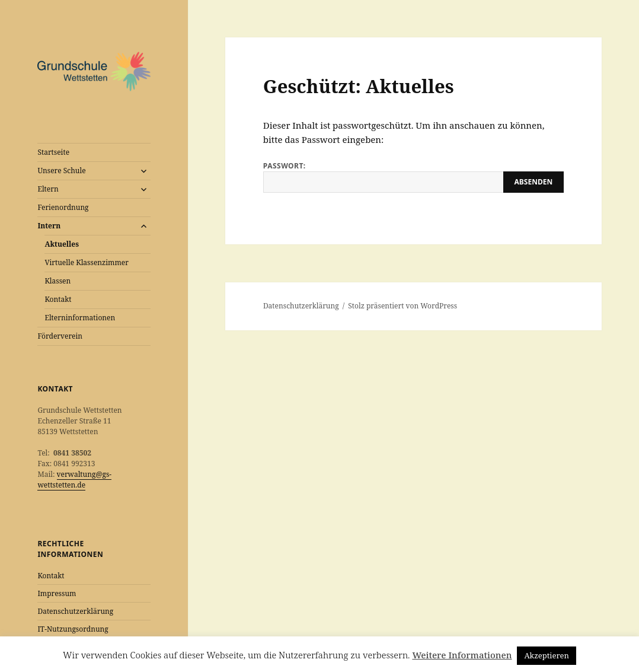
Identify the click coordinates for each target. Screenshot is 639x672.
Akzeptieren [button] (547, 655)
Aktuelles (62, 244)
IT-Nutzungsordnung (73, 629)
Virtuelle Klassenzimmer (86, 262)
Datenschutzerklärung (75, 611)
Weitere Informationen (462, 655)
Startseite (53, 152)
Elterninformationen (80, 318)
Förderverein (60, 336)
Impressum (57, 593)
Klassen (57, 281)
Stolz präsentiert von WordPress (402, 306)
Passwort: (413, 177)
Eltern (48, 189)
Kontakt (58, 299)
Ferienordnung (63, 207)
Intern (49, 226)
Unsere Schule (61, 171)
